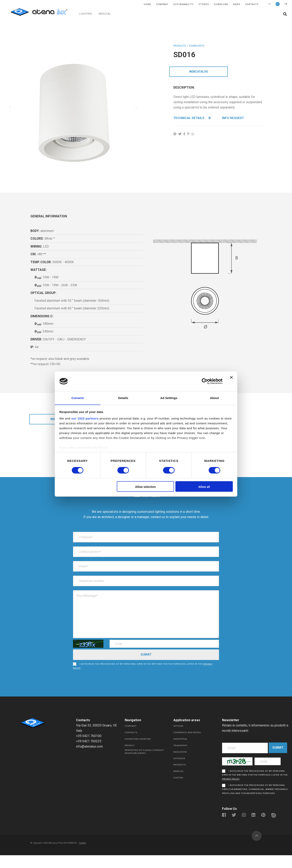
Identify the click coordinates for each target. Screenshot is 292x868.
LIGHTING (86, 14)
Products (180, 46)
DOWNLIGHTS (197, 46)
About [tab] (215, 398)
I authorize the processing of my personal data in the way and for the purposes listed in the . (142, 667)
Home (147, 4)
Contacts (252, 4)
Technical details (193, 119)
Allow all (204, 487)
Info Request (233, 119)
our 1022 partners (85, 418)
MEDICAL (105, 14)
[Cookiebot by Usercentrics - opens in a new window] (205, 381)
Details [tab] (123, 398)
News (237, 4)
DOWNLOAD (221, 4)
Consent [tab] (78, 398)
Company (162, 4)
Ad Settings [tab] (169, 398)
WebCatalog (199, 72)
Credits (84, 855)
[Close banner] (231, 381)
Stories (204, 4)
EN (278, 4)
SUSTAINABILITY (183, 4)
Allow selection (145, 487)
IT (270, 4)
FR (286, 4)
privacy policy (231, 791)
